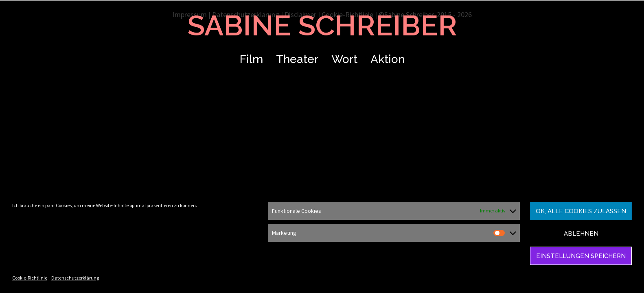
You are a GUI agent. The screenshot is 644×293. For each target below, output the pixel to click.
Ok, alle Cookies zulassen (581, 211)
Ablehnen (581, 234)
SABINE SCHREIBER (322, 25)
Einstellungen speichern (581, 256)
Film (251, 59)
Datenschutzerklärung (75, 278)
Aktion (388, 59)
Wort (344, 59)
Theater (297, 59)
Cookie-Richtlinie (30, 278)
